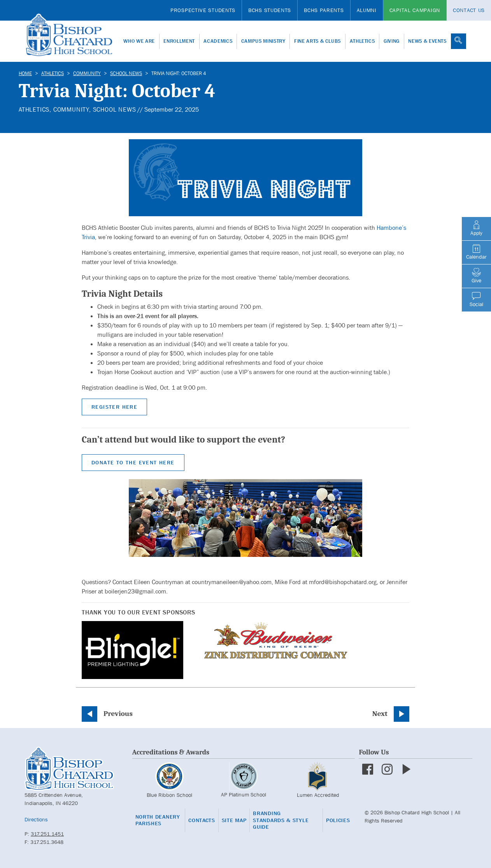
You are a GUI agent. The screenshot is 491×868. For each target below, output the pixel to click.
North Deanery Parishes (158, 820)
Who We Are (139, 41)
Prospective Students (203, 10)
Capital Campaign (415, 10)
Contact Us (469, 10)
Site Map (234, 820)
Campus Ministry (263, 41)
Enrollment (179, 41)
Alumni (367, 10)
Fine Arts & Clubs (317, 41)
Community (87, 73)
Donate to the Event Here (133, 462)
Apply (476, 228)
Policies (338, 820)
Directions (36, 819)
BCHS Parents (324, 10)
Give (476, 276)
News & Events (427, 41)
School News (126, 73)
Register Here (114, 407)
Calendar (476, 252)
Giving (392, 41)
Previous (118, 714)
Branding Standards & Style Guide (281, 820)
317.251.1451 (47, 834)
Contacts (202, 820)
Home (25, 73)
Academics (218, 41)
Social (476, 299)
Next (380, 714)
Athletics (362, 41)
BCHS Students (270, 10)
